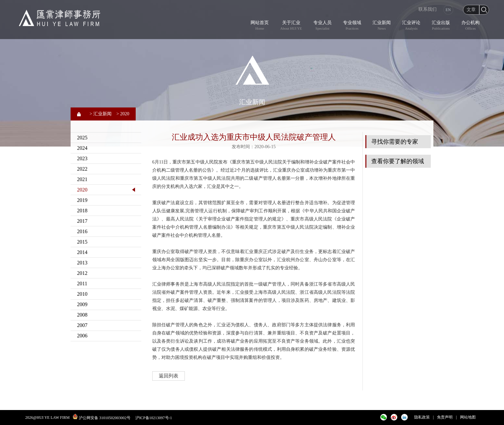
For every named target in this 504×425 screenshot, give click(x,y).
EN (448, 10)
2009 (82, 304)
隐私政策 (422, 417)
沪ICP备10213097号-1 (154, 418)
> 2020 (123, 114)
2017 (82, 221)
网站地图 (468, 417)
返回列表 (169, 376)
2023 (82, 158)
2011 (82, 283)
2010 (82, 294)
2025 (82, 138)
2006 (82, 336)
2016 (82, 231)
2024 (82, 148)
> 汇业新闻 (100, 114)
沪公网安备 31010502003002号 (105, 418)
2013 (82, 263)
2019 (82, 200)
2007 (82, 325)
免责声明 (445, 417)
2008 (82, 315)
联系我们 (428, 9)
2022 (82, 169)
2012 (82, 273)
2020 (82, 190)
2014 (82, 252)
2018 (82, 211)
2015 (82, 242)
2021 (82, 179)
